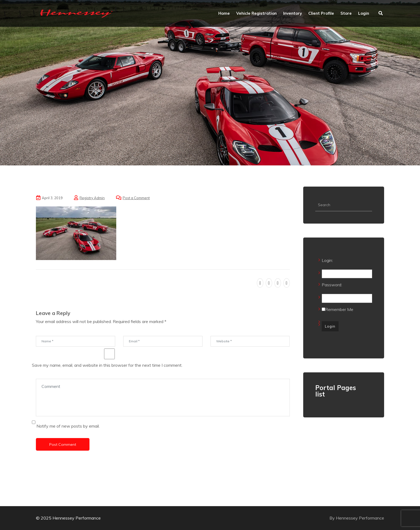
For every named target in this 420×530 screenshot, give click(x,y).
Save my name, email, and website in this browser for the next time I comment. (107, 365)
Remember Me (337, 309)
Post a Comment (136, 198)
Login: (327, 260)
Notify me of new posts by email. (68, 426)
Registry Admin (92, 198)
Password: (332, 285)
